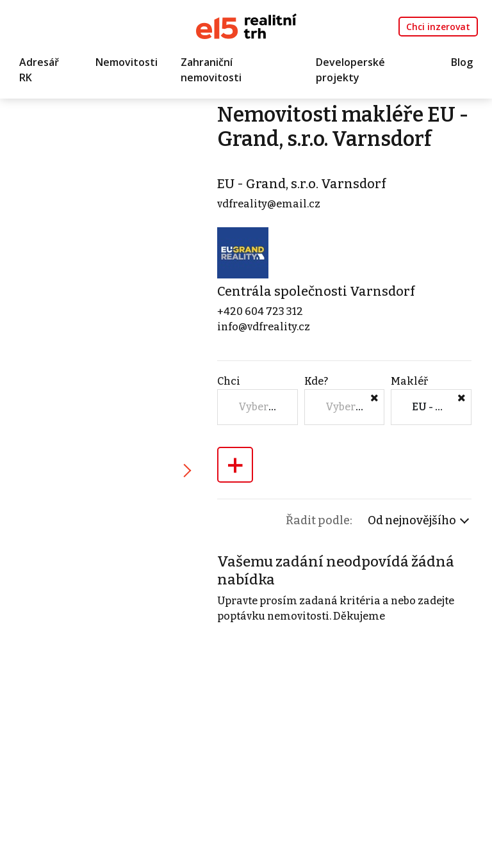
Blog (462, 62)
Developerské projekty (350, 70)
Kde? (316, 381)
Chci (229, 381)
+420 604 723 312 (260, 311)
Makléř (409, 381)
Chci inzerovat (438, 27)
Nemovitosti (127, 62)
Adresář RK (39, 70)
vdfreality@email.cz (269, 204)
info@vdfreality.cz (264, 327)
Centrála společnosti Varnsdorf (316, 291)
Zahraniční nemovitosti (211, 70)
